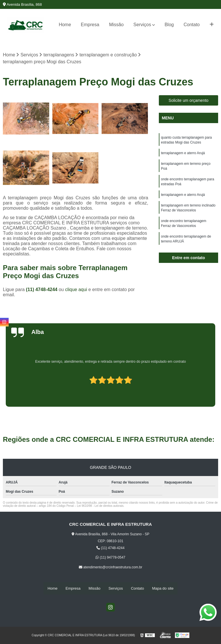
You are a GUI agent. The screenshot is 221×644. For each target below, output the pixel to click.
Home (65, 25)
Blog (169, 25)
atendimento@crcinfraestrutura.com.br (110, 567)
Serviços (142, 25)
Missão (116, 25)
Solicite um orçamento (189, 101)
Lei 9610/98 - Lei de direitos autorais (100, 506)
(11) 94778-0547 (110, 558)
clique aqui (76, 290)
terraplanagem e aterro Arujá (183, 154)
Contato (192, 25)
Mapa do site (163, 589)
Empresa (90, 25)
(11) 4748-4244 (42, 290)
